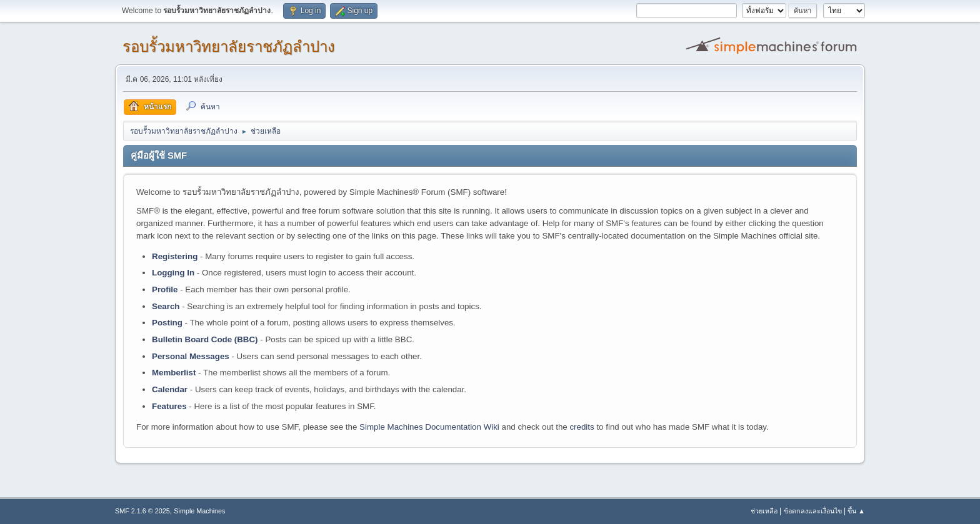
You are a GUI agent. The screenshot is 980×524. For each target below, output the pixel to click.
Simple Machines (199, 511)
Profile (165, 289)
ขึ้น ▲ (856, 511)
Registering (175, 256)
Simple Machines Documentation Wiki (429, 427)
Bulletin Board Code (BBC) (205, 339)
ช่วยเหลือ (764, 511)
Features (169, 406)
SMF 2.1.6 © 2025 (142, 511)
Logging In (173, 273)
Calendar (170, 389)
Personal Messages (191, 356)
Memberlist (174, 373)
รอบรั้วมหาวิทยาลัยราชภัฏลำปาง (229, 47)
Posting (167, 323)
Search (166, 306)
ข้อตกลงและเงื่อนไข (813, 511)
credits (582, 427)
